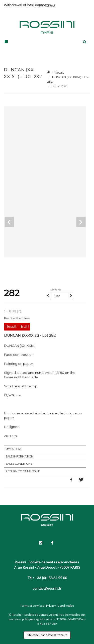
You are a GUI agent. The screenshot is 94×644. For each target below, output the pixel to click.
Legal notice (66, 606)
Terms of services (32, 606)
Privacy (51, 606)
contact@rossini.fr (47, 588)
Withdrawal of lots (18, 5)
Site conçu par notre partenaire (47, 635)
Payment (42, 5)
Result (59, 72)
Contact (50, 6)
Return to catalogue (23, 471)
